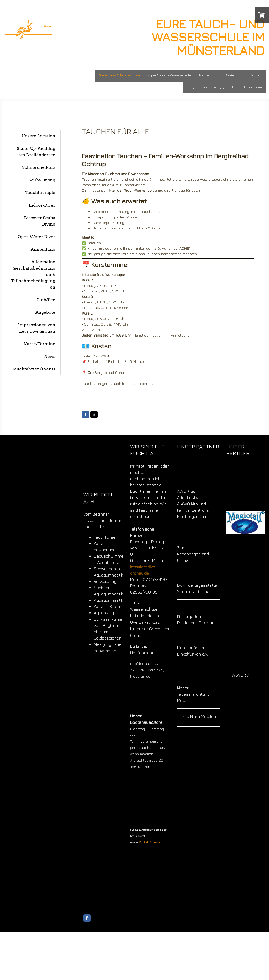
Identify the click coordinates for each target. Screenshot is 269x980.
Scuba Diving (42, 180)
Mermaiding (208, 75)
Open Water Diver (37, 237)
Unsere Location (38, 136)
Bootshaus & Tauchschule (119, 75)
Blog (191, 87)
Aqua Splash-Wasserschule (170, 75)
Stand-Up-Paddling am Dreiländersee (36, 152)
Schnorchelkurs (39, 167)
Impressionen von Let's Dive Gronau (37, 328)
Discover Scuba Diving (40, 221)
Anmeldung (43, 249)
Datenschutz (110, 965)
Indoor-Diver (42, 205)
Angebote (45, 312)
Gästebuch (234, 75)
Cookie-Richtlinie (134, 965)
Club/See (46, 300)
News (50, 356)
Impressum (253, 87)
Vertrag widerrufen (99, 970)
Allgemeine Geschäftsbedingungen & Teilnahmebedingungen (33, 274)
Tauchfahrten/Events (34, 369)
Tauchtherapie (40, 193)
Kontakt (256, 75)
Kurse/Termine (40, 344)
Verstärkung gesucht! (219, 87)
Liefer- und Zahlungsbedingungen (142, 950)
